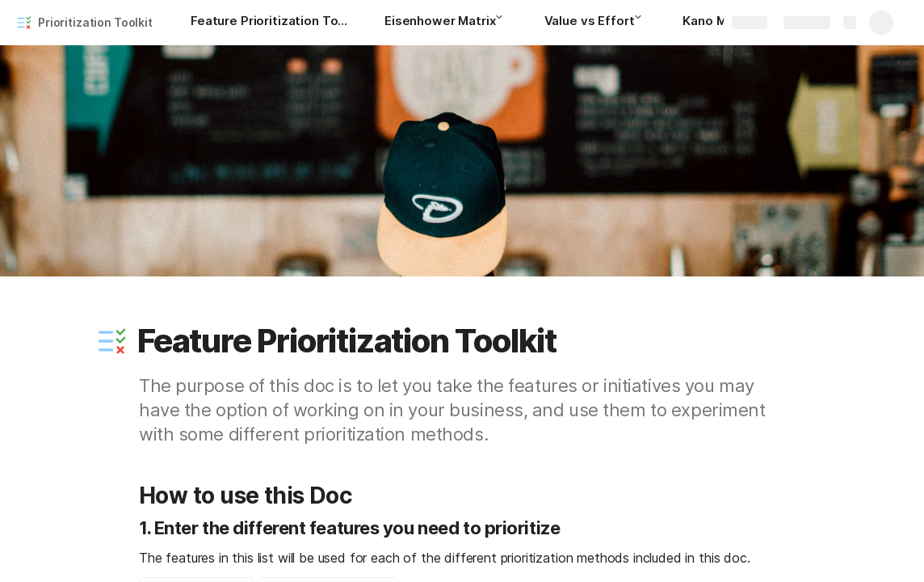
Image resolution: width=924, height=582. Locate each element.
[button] (504, 22)
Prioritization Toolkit (95, 22)
